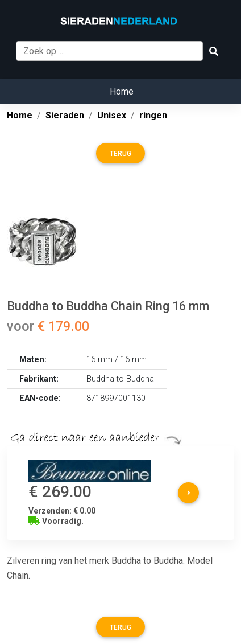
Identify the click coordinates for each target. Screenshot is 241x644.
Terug (120, 154)
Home (122, 91)
